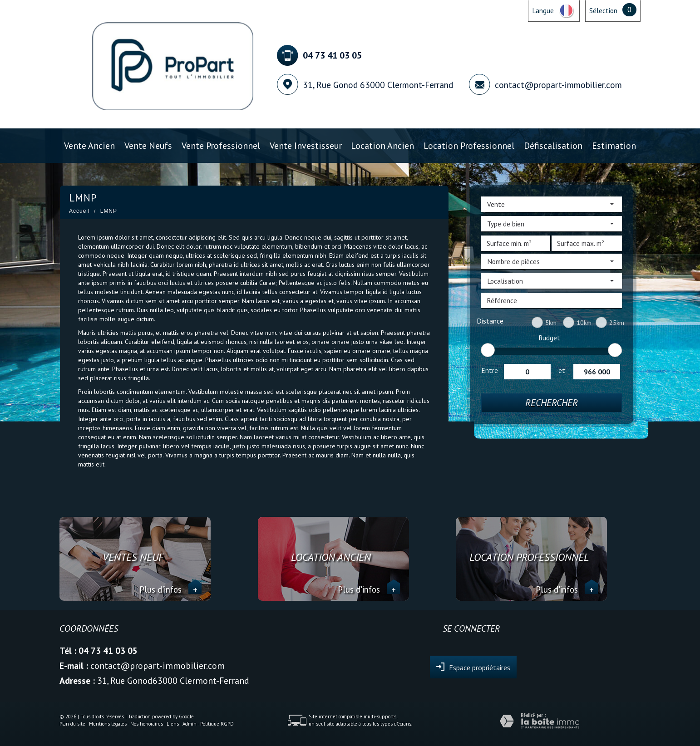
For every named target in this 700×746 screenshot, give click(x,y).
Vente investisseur (306, 145)
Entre (490, 370)
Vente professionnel (221, 145)
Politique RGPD (217, 724)
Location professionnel (469, 145)
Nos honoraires (147, 724)
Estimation (614, 145)
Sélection (603, 10)
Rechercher (552, 403)
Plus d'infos (170, 589)
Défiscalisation (553, 145)
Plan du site (72, 724)
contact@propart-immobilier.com (558, 85)
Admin (190, 724)
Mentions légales (108, 724)
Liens (173, 724)
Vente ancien (89, 145)
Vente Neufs (148, 145)
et (562, 370)
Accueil (79, 211)
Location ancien (382, 145)
